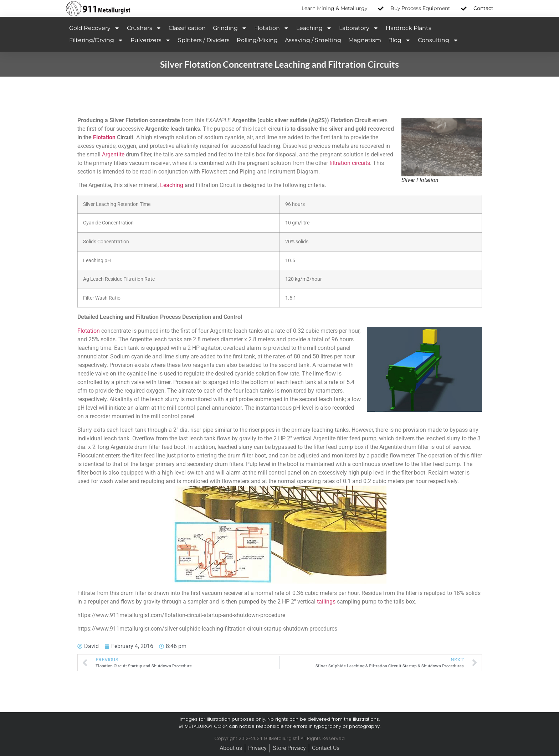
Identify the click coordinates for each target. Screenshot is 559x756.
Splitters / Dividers (204, 40)
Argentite (113, 154)
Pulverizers (151, 40)
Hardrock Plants (409, 28)
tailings (326, 602)
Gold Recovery (94, 28)
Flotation (272, 28)
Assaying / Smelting (313, 40)
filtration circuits (350, 163)
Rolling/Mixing (257, 40)
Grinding (230, 28)
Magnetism (365, 40)
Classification (187, 28)
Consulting (438, 40)
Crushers (144, 28)
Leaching (314, 28)
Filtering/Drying (96, 40)
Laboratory (359, 28)
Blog (399, 40)
